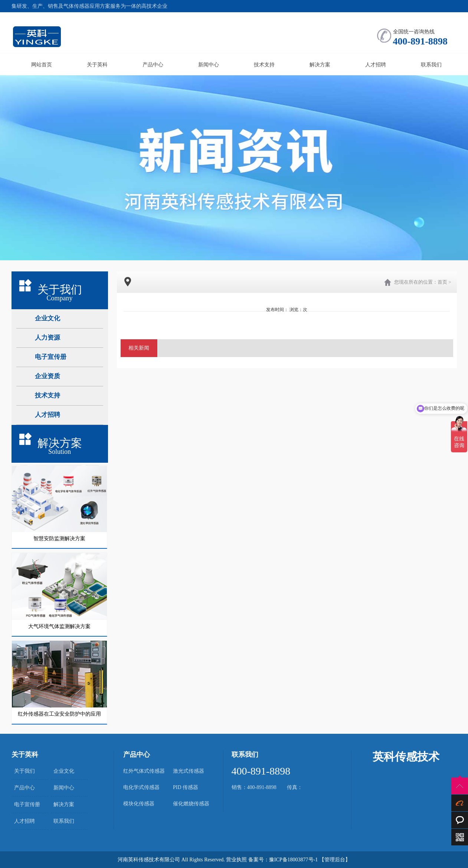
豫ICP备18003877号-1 (293, 860)
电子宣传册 (27, 804)
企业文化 (64, 771)
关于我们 (24, 771)
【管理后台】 (335, 860)
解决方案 (320, 65)
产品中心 (153, 65)
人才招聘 (376, 65)
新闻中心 (209, 65)
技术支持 (264, 65)
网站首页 (42, 65)
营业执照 (236, 860)
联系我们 (431, 65)
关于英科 (97, 65)
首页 (442, 282)
